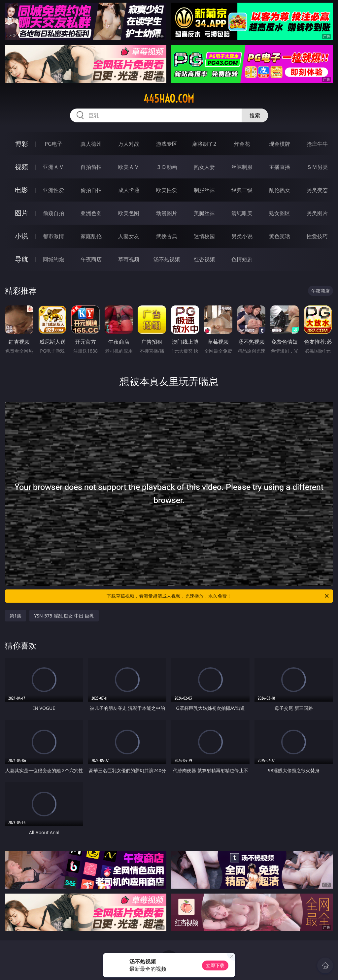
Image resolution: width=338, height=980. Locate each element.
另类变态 (317, 190)
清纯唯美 (242, 213)
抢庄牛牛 (317, 144)
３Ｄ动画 (167, 167)
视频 (21, 167)
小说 (21, 236)
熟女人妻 (204, 167)
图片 (21, 213)
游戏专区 (167, 144)
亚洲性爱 (53, 190)
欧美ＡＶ (129, 167)
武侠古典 (167, 236)
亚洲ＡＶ (53, 167)
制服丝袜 (204, 190)
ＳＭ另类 (317, 167)
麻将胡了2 (204, 144)
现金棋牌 (280, 144)
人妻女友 (129, 236)
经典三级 (242, 190)
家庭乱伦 (91, 236)
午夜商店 (91, 259)
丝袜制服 (242, 167)
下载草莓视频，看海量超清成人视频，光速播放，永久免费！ (218, 596)
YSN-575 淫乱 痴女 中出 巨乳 (64, 616)
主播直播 (280, 167)
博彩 (21, 144)
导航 (21, 259)
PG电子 (53, 144)
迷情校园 (204, 236)
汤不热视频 (167, 259)
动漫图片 (167, 213)
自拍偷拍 (91, 167)
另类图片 (317, 213)
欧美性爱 (167, 190)
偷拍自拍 (91, 190)
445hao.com (169, 99)
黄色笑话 (280, 236)
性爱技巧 (317, 236)
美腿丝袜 (204, 213)
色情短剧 (242, 259)
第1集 (16, 616)
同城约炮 (53, 259)
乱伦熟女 (280, 190)
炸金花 (242, 144)
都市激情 (53, 236)
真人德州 (91, 144)
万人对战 (129, 144)
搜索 (255, 115)
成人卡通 (129, 190)
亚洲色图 (91, 213)
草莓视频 (129, 259)
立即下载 (215, 965)
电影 (21, 190)
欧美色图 (129, 213)
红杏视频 (204, 259)
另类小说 (242, 236)
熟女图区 (280, 213)
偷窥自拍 (53, 213)
